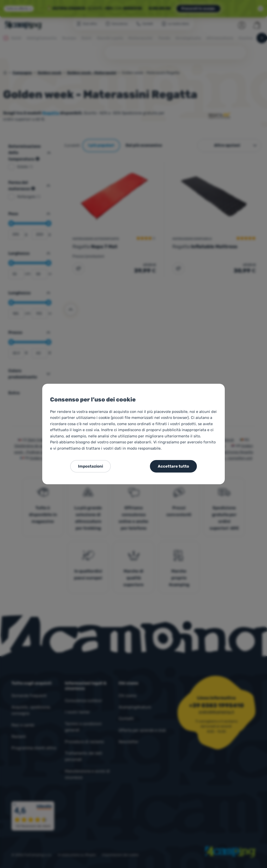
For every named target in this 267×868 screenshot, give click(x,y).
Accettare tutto (173, 466)
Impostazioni (90, 466)
